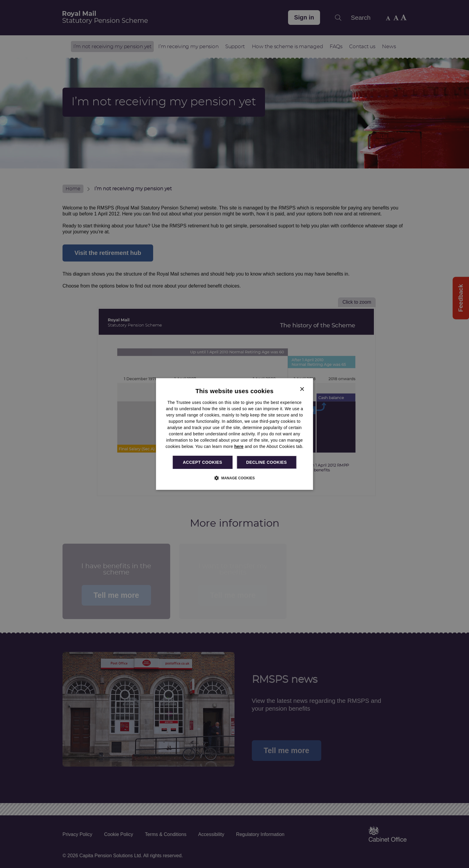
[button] (234, 478)
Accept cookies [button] (202, 462)
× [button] (302, 389)
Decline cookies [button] (267, 462)
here (239, 446)
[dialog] (235, 434)
